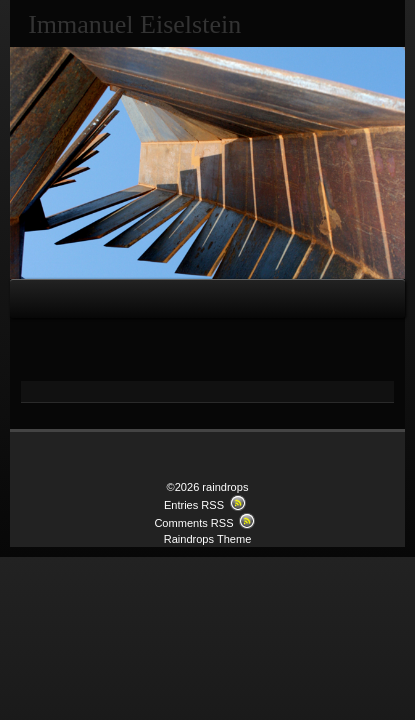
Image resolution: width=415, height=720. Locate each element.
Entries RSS (194, 505)
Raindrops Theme (208, 539)
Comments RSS (193, 523)
